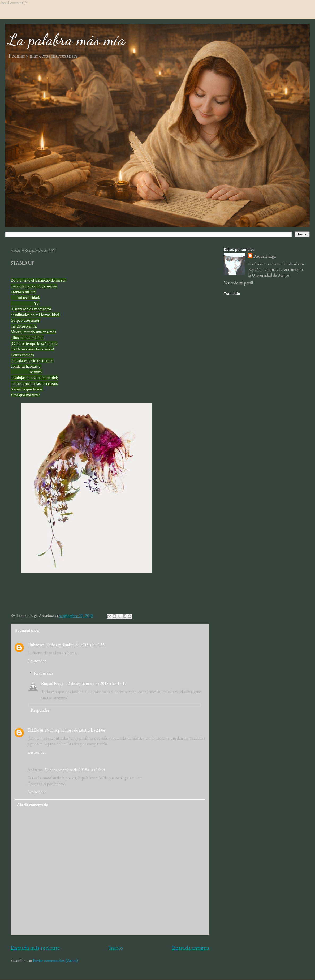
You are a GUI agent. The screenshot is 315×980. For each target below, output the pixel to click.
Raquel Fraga (53, 683)
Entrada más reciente (35, 948)
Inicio (116, 948)
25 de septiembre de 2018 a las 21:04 (75, 730)
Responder (37, 661)
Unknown (36, 645)
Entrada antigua (191, 948)
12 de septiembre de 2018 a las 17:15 (96, 683)
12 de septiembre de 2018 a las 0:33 (75, 645)
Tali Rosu (35, 730)
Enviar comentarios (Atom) (55, 960)
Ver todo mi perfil (238, 283)
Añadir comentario (32, 805)
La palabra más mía (67, 40)
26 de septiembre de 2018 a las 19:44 (75, 770)
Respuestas (44, 673)
